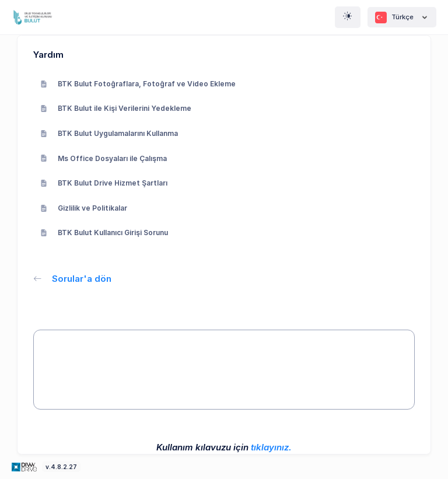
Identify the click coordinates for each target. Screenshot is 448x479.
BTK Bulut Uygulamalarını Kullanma (109, 133)
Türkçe (402, 18)
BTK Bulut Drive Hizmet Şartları (104, 183)
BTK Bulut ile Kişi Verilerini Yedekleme (116, 108)
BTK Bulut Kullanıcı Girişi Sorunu (104, 232)
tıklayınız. (271, 447)
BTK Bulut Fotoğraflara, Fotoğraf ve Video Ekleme (138, 84)
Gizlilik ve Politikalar (84, 208)
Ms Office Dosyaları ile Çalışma (104, 158)
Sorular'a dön (72, 279)
